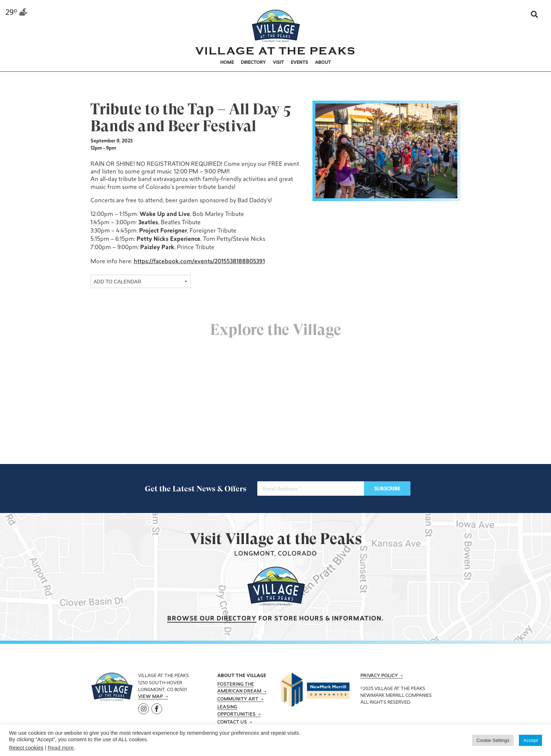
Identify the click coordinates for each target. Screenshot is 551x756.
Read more (61, 748)
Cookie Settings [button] (493, 740)
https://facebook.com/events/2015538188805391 (198, 262)
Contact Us (232, 722)
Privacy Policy (379, 676)
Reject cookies (26, 748)
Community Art (238, 699)
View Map (150, 697)
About (323, 63)
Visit (278, 63)
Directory (253, 63)
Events (299, 63)
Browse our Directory (212, 619)
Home (227, 63)
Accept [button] (530, 740)
